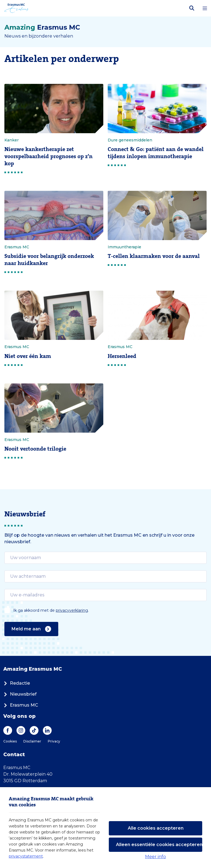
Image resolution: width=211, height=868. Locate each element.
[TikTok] (34, 730)
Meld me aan (31, 629)
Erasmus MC (21, 705)
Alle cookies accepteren (156, 828)
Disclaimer (32, 741)
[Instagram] (21, 730)
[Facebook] (8, 730)
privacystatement (26, 856)
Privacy (54, 741)
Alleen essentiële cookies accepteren (159, 845)
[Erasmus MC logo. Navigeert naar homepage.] (16, 8)
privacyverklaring (72, 610)
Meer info (156, 857)
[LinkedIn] (47, 730)
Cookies (10, 741)
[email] (105, 558)
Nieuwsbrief (20, 694)
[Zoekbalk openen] (192, 8)
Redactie (17, 683)
